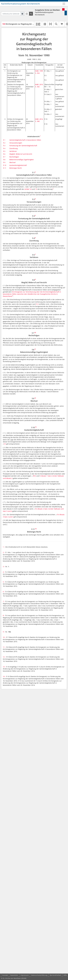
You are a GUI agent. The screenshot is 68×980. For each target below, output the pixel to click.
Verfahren (13, 151)
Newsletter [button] (14, 975)
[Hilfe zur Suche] (22, 14)
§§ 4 (35, 476)
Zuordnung (14, 148)
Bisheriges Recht (16, 168)
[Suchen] (31, 14)
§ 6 (4, 154)
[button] (50, 24)
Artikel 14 (28, 189)
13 (4, 667)
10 (4, 637)
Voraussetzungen (16, 143)
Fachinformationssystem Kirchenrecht (20, 4)
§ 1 (4, 140)
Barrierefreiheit (55, 975)
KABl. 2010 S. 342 (39, 86)
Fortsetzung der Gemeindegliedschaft (23, 146)
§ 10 (5, 165)
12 (4, 657)
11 (4, 647)
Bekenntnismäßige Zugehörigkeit (22, 160)
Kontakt (5, 975)
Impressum (25, 975)
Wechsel (12, 162)
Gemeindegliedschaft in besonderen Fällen (25, 140)
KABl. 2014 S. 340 (39, 120)
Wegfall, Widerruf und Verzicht (21, 154)
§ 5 (4, 151)
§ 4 (4, 148)
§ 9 (4, 162)
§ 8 (4, 160)
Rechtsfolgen (14, 157)
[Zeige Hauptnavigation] (64, 4)
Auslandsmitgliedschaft (18, 165)
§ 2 (4, 143)
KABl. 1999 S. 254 (39, 72)
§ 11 (5, 168)
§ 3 (4, 146)
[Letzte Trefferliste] (27, 14)
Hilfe (65, 975)
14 (4, 676)
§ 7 (4, 157)
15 (36, 189)
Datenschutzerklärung (39, 975)
